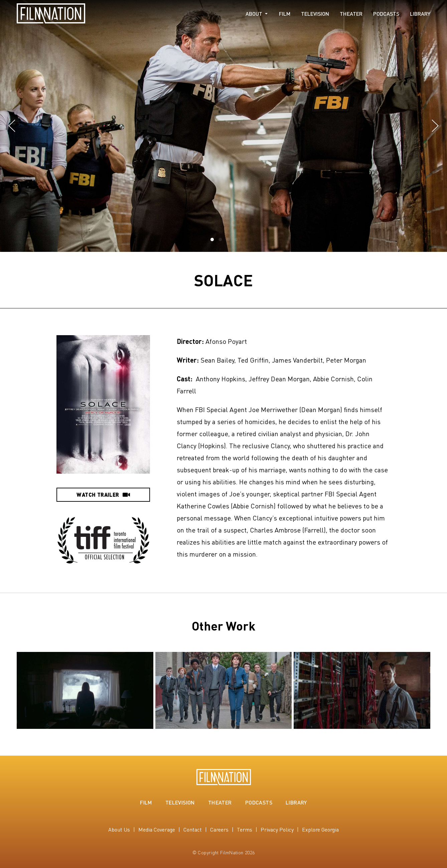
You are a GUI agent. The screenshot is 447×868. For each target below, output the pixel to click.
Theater (351, 14)
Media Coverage (157, 829)
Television (315, 14)
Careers (219, 829)
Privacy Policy (277, 829)
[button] (12, 126)
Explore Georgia (320, 829)
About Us (119, 829)
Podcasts (386, 14)
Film (285, 14)
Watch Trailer (103, 495)
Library (420, 14)
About (254, 14)
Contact (193, 829)
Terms (245, 829)
